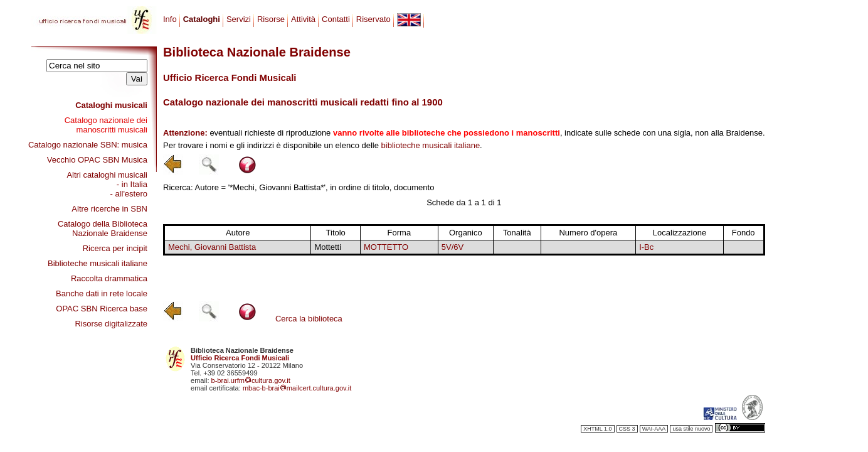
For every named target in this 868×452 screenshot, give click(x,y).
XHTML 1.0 (597, 429)
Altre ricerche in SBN (109, 209)
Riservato (373, 19)
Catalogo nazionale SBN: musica (88, 145)
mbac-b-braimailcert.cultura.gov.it (297, 388)
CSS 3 (627, 429)
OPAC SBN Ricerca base (102, 309)
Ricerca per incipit (115, 248)
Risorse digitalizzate (111, 324)
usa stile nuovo (691, 429)
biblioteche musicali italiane (431, 145)
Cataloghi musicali (111, 105)
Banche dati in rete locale (102, 293)
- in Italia (132, 184)
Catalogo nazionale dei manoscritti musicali (106, 125)
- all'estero (129, 194)
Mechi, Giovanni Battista (212, 247)
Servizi (239, 19)
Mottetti (328, 247)
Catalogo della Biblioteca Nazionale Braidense (103, 229)
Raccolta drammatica (109, 278)
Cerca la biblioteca (309, 319)
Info (170, 19)
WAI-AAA (654, 429)
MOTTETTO (386, 247)
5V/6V (453, 247)
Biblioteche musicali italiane (98, 263)
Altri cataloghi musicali (107, 175)
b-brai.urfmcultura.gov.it (251, 380)
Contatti (336, 19)
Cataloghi (202, 19)
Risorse (271, 19)
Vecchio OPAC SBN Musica (97, 160)
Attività (303, 19)
